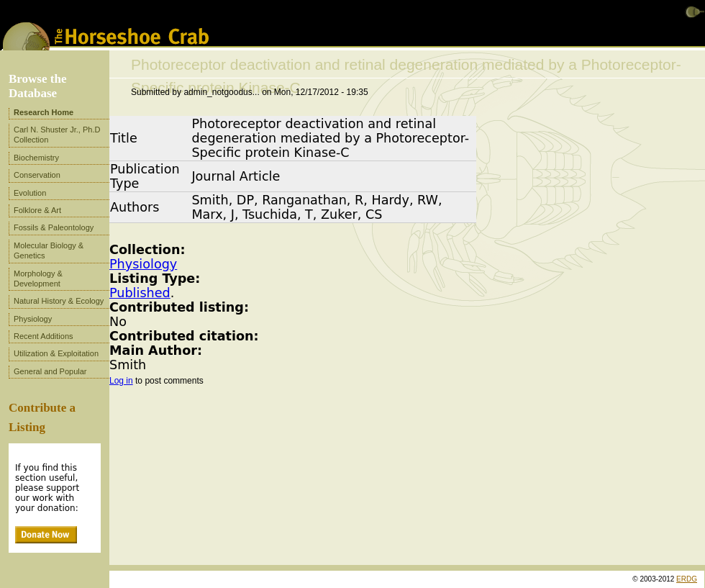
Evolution (30, 193)
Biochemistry (36, 158)
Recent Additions (44, 336)
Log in (121, 381)
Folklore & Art (37, 210)
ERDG (687, 579)
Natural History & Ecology (59, 301)
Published (140, 293)
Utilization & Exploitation (56, 353)
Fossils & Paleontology (54, 227)
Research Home (44, 112)
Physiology (143, 264)
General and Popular (50, 371)
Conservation (37, 175)
